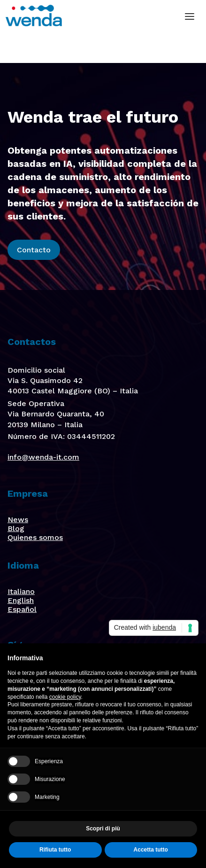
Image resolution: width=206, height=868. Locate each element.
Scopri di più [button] (103, 829)
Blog (16, 528)
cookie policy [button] (65, 697)
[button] (190, 16)
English (21, 600)
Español (22, 609)
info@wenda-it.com (43, 457)
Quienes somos (35, 537)
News (18, 520)
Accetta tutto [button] (151, 850)
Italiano (21, 591)
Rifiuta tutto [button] (55, 850)
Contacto (34, 250)
